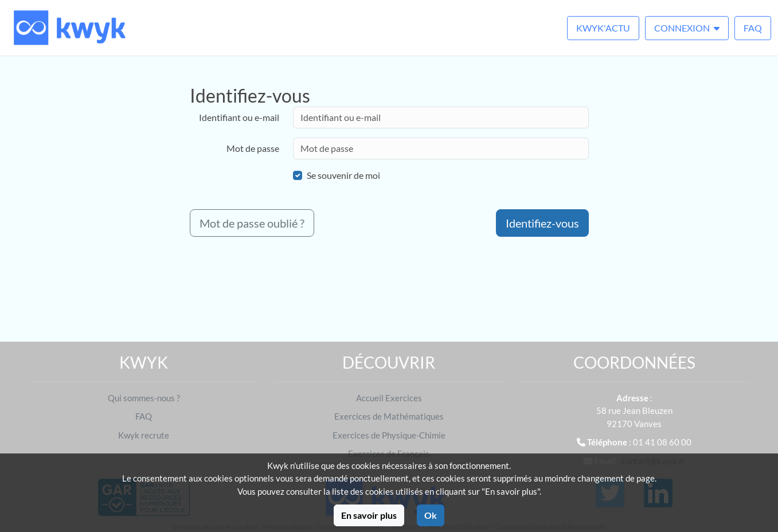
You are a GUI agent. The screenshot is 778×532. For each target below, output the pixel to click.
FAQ (753, 28)
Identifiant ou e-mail (239, 117)
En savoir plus (369, 515)
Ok (431, 515)
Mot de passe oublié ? (252, 223)
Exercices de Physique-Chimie (389, 435)
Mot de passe (253, 148)
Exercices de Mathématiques (389, 416)
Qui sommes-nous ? (144, 398)
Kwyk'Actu (603, 28)
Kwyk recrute (144, 435)
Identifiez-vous (542, 223)
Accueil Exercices (389, 398)
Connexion (687, 28)
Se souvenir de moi (343, 175)
